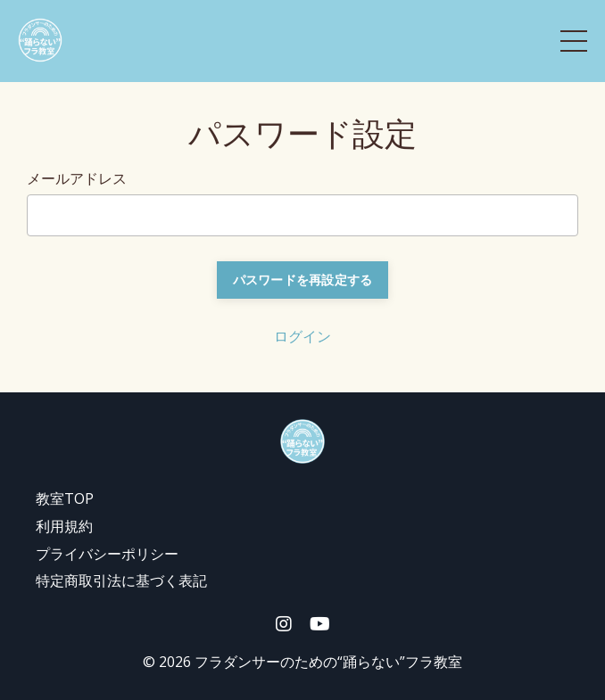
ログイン (302, 336)
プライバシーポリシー (107, 554)
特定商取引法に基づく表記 (121, 581)
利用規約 (64, 526)
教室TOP (65, 498)
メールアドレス (77, 178)
